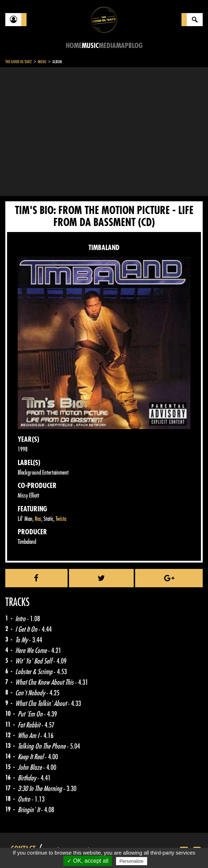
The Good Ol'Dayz (19, 62)
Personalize (132, 861)
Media (107, 46)
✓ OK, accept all (88, 861)
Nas (38, 519)
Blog (135, 46)
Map (122, 46)
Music (90, 46)
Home (74, 46)
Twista (61, 519)
